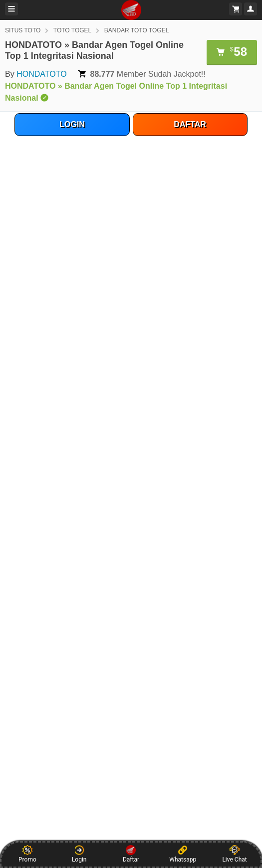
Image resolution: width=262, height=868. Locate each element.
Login (79, 854)
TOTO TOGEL (72, 30)
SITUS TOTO (23, 30)
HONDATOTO (41, 74)
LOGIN (72, 124)
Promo (27, 854)
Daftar (131, 854)
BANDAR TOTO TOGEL (137, 30)
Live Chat (234, 854)
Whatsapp (183, 854)
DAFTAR (190, 124)
